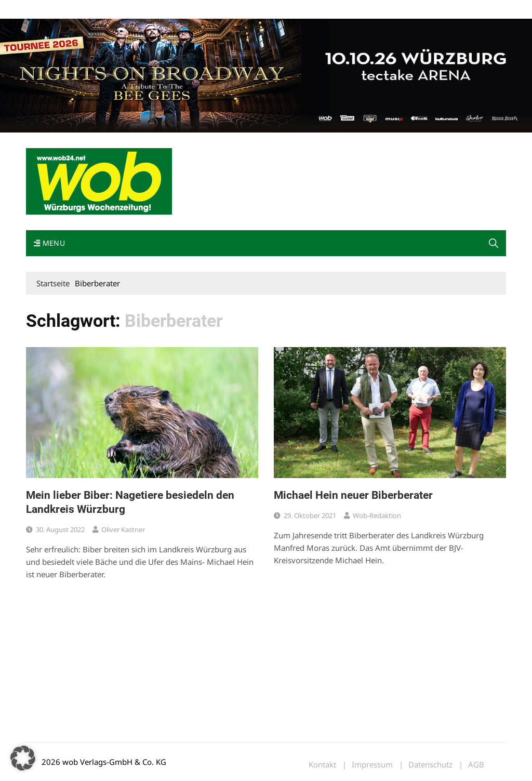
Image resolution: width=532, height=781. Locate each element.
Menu (49, 243)
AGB (476, 765)
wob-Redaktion (377, 515)
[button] (494, 243)
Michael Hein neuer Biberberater (353, 495)
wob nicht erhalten (98, 10)
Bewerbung (221, 10)
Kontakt (144, 10)
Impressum (180, 10)
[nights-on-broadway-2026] (266, 75)
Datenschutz (430, 765)
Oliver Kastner (123, 530)
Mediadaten (45, 10)
